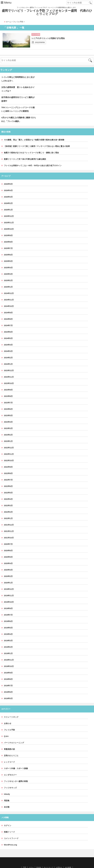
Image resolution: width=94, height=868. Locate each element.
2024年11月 (9, 291)
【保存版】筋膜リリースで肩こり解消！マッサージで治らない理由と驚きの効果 (37, 138)
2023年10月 (9, 375)
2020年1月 (8, 574)
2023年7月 (8, 394)
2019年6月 (8, 613)
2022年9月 (8, 459)
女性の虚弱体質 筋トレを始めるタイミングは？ (27, 90)
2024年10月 (9, 298)
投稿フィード (9, 824)
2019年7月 (8, 607)
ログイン (8, 817)
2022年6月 (8, 478)
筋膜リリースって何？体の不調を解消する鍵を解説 (25, 151)
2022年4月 (8, 491)
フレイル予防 (37, 36)
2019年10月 (9, 594)
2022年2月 (8, 504)
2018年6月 (8, 684)
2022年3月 (8, 497)
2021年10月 (9, 529)
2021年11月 (9, 523)
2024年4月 (8, 336)
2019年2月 (8, 639)
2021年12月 (9, 517)
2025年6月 (8, 246)
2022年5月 (8, 484)
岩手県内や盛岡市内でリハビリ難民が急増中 (25, 96)
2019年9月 (8, 600)
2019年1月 (8, 645)
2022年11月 (9, 446)
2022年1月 (8, 510)
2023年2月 (8, 427)
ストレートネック (11, 709)
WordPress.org (10, 837)
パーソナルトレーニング (14, 734)
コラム (31, 859)
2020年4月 (8, 555)
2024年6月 (8, 324)
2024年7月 (8, 317)
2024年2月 (8, 349)
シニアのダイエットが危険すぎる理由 (54, 40)
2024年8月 (8, 311)
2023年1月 (8, 433)
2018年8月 (8, 671)
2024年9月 (8, 304)
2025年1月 (8, 279)
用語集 (7, 792)
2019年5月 (8, 619)
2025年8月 (8, 234)
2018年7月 (8, 677)
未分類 (7, 799)
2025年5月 (8, 253)
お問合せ (59, 859)
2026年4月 (8, 182)
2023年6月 (8, 401)
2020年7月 (8, 536)
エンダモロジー (10, 767)
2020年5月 (8, 549)
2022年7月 (8, 472)
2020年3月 (8, 562)
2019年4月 (8, 626)
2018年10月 (9, 658)
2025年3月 (8, 266)
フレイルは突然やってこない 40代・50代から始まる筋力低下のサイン (33, 157)
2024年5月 (8, 330)
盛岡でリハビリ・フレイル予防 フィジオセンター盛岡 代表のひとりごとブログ (47, 13)
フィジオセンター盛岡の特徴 (16, 773)
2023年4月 (8, 414)
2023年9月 (8, 382)
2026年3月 (8, 189)
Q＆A (6, 728)
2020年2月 (8, 568)
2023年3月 (8, 420)
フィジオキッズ (10, 779)
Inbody (7, 786)
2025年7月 (8, 240)
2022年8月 (8, 465)
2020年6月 (8, 542)
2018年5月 (8, 690)
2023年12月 (9, 362)
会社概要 (68, 859)
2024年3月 (8, 343)
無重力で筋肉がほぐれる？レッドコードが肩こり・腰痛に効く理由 (31, 144)
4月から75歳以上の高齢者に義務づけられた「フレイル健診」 (34, 113)
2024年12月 (9, 285)
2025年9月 (8, 227)
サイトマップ (49, 859)
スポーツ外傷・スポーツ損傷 (16, 760)
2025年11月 (9, 214)
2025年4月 (8, 259)
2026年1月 (8, 201)
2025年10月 (9, 221)
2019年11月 (9, 587)
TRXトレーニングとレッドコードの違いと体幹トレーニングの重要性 (34, 105)
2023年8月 (8, 388)
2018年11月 (9, 652)
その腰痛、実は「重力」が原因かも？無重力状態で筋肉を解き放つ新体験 (34, 131)
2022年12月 (9, 439)
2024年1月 (8, 356)
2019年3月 (8, 632)
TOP (24, 859)
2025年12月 (9, 208)
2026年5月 (8, 176)
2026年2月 (8, 195)
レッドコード (9, 754)
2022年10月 (9, 452)
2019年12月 (9, 581)
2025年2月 (8, 272)
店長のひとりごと (11, 747)
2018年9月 (8, 664)
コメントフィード (11, 830)
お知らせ (8, 715)
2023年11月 (9, 369)
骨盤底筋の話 (9, 741)
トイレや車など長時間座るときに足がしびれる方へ (28, 84)
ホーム (8, 23)
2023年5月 (8, 407)
